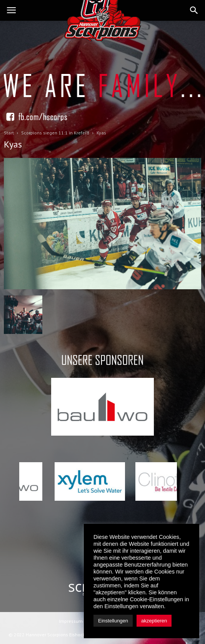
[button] (194, 10)
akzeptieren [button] (154, 621)
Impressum (71, 621)
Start (9, 133)
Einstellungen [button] (113, 621)
